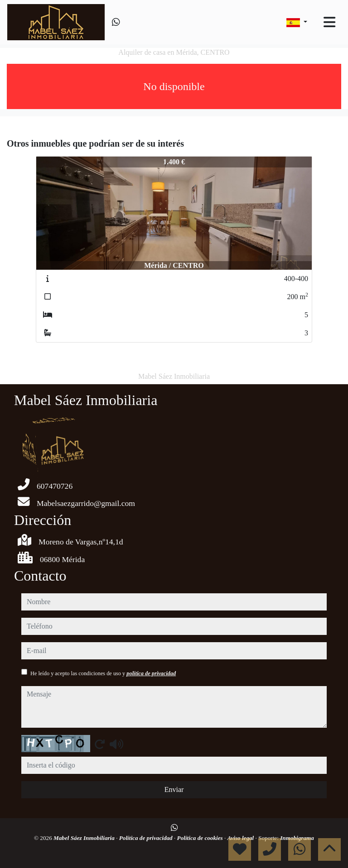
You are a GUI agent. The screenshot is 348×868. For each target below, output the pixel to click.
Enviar (174, 789)
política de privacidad (151, 673)
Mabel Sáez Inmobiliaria (85, 838)
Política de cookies (201, 838)
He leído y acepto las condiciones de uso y (103, 673)
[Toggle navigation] (329, 22)
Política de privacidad (147, 838)
